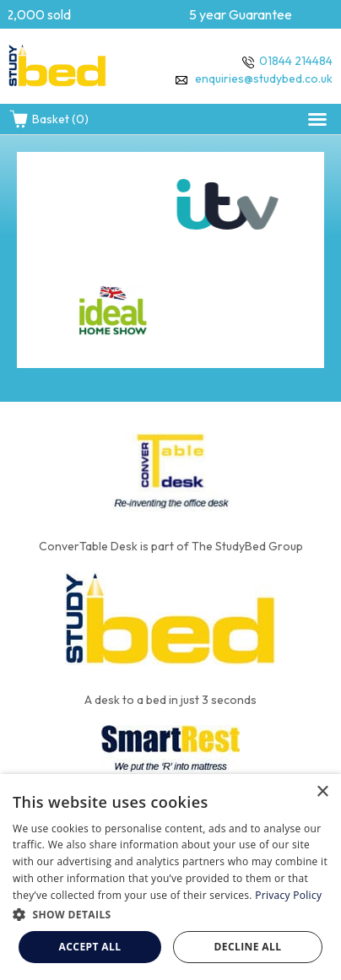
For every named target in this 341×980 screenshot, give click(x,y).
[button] (317, 119)
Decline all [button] (248, 947)
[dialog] (170, 877)
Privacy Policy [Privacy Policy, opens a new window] (288, 895)
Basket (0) (49, 119)
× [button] (322, 792)
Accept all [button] (90, 947)
